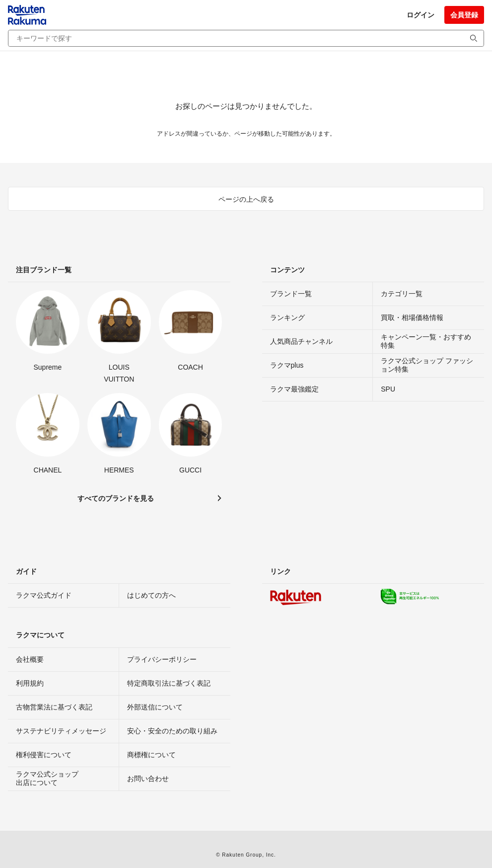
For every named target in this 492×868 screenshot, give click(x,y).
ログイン (421, 15)
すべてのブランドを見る (116, 498)
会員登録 (464, 15)
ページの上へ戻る (246, 199)
